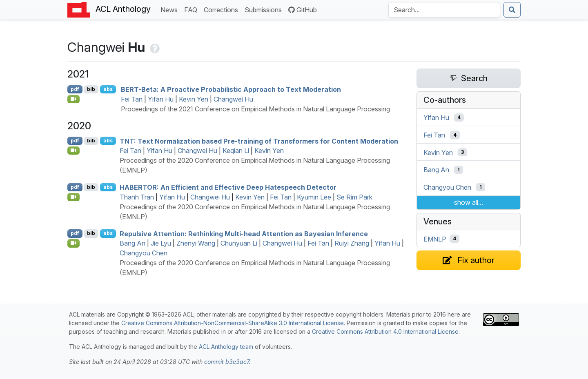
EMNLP (435, 239)
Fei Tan (132, 99)
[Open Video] (73, 99)
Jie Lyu (161, 243)
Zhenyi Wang (196, 243)
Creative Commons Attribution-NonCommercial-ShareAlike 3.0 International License (233, 323)
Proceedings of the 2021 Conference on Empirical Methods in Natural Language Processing (255, 109)
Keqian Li (236, 151)
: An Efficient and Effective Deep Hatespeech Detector (228, 187)
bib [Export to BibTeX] (91, 89)
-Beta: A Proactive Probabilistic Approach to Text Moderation (231, 89)
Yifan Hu (161, 99)
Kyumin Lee (314, 197)
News (171, 9)
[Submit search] (512, 10)
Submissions (265, 9)
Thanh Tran (137, 197)
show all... (469, 202)
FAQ (192, 9)
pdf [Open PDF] (75, 89)
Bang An (133, 243)
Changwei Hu (233, 99)
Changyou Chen (144, 253)
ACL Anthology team (226, 347)
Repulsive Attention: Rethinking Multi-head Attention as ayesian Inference (244, 233)
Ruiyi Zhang (352, 243)
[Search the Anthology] (444, 10)
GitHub (303, 10)
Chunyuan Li (239, 243)
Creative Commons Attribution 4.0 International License (385, 331)
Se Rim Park (354, 197)
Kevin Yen (194, 99)
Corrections (223, 9)
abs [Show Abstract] (108, 89)
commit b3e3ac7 (227, 362)
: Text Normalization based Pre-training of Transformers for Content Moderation (259, 141)
